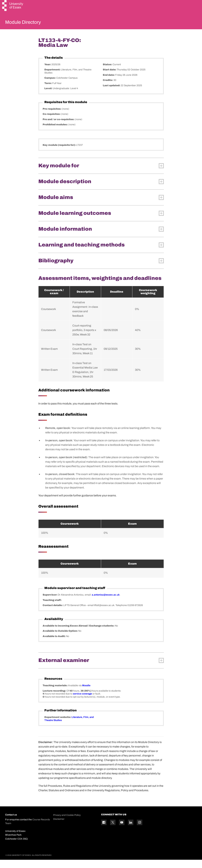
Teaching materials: (55, 694)
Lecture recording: (54, 699)
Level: (48, 97)
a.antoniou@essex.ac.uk (106, 603)
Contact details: (53, 614)
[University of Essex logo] (13, 6)
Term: (48, 91)
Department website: (58, 725)
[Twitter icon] (113, 831)
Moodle (86, 694)
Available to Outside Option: (60, 639)
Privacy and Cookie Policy (67, 823)
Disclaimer (59, 827)
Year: (48, 73)
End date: (109, 83)
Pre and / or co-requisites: (59, 127)
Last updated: (112, 94)
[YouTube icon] (122, 831)
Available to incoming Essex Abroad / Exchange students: (79, 634)
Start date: (110, 78)
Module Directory (29, 23)
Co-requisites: (52, 122)
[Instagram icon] (140, 831)
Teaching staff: (52, 608)
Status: (108, 73)
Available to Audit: (54, 644)
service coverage (82, 702)
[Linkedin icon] (131, 831)
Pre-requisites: (52, 117)
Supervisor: (50, 603)
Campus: (50, 86)
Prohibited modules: (55, 133)
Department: (53, 78)
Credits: (108, 88)
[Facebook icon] (104, 831)
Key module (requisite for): (59, 153)
